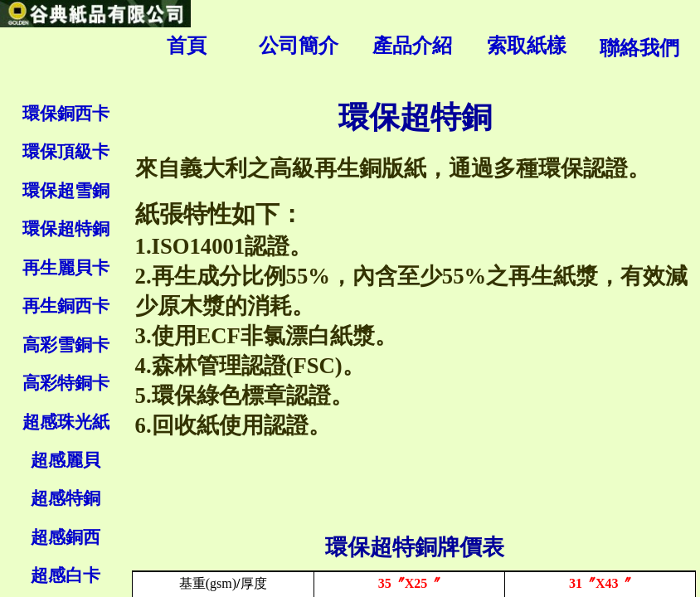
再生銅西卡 (66, 306)
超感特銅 (66, 498)
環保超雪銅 (66, 191)
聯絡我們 (639, 48)
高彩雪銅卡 (66, 345)
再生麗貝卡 (66, 268)
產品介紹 (412, 46)
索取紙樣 (527, 46)
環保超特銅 (66, 229)
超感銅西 (66, 537)
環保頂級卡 (66, 152)
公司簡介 (299, 46)
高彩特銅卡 (66, 383)
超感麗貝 (66, 460)
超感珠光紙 (66, 422)
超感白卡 (66, 575)
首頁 (187, 46)
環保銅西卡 (66, 114)
